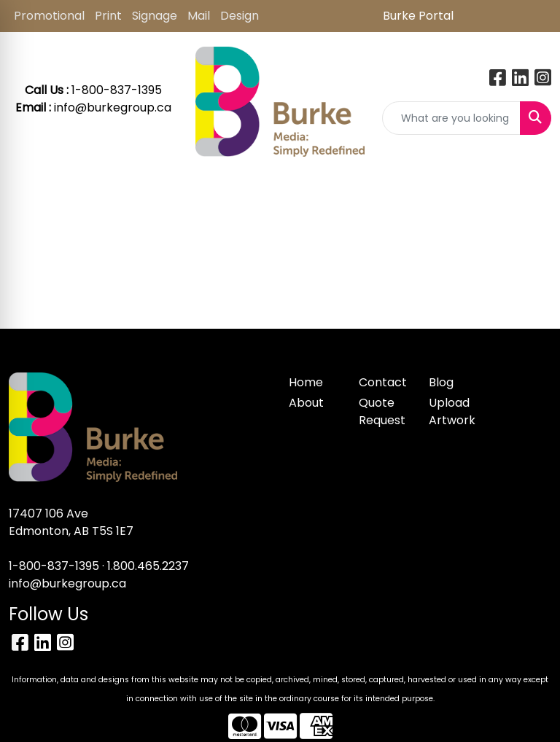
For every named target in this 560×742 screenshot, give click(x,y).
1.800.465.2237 (148, 566)
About (306, 403)
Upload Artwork (452, 411)
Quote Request (382, 411)
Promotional (49, 16)
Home (306, 382)
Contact (383, 382)
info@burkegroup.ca (113, 108)
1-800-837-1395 (54, 566)
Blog (441, 382)
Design (240, 16)
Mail (199, 16)
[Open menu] (531, 192)
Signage (155, 16)
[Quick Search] (451, 118)
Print (108, 16)
